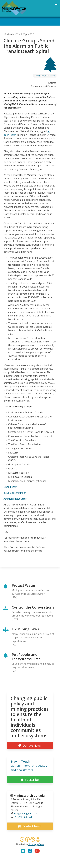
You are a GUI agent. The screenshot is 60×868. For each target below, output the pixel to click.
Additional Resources (15, 499)
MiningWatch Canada (29, 796)
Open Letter (10, 487)
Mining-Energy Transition (45, 76)
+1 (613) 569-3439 (23, 817)
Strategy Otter (36, 844)
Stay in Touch (20, 761)
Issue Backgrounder (15, 493)
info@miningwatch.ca (25, 814)
